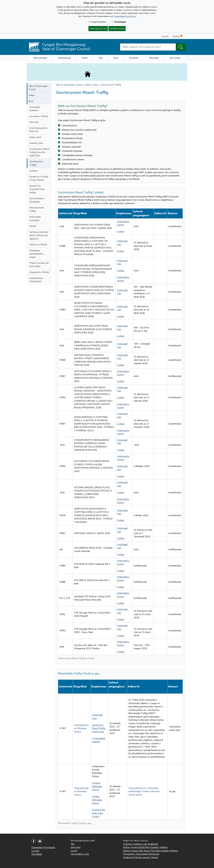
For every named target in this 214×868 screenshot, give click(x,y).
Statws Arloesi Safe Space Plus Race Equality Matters (151, 851)
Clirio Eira (34, 122)
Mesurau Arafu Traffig (37, 209)
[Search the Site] (181, 47)
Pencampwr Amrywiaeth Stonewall (141, 854)
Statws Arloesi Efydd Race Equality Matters (145, 847)
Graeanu (34, 171)
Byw (116, 58)
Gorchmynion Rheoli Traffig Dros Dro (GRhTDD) (39, 152)
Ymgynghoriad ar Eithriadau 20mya (81, 728)
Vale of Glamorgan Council (38, 88)
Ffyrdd (33, 226)
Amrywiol (76, 847)
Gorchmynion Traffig (36, 163)
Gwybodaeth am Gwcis (125, 16)
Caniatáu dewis (117, 29)
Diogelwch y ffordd (39, 272)
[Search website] (148, 47)
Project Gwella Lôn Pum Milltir (39, 265)
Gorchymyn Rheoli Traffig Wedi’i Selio (99, 728)
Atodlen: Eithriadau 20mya (97, 786)
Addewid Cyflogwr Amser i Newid (141, 857)
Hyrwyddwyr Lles (80, 854)
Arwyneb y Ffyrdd (38, 116)
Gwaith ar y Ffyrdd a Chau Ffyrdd (39, 178)
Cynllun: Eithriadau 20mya (97, 800)
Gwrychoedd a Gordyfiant (37, 200)
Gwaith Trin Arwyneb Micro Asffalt (37, 189)
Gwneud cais (64, 58)
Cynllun (121, 231)
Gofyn (85, 58)
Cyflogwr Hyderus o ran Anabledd (140, 844)
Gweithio (134, 58)
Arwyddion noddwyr (35, 109)
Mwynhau (154, 58)
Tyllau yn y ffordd (38, 245)
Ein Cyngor (175, 58)
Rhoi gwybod (40, 58)
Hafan (32, 95)
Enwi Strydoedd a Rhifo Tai (38, 130)
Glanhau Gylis (36, 143)
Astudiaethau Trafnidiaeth (36, 280)
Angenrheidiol (97, 22)
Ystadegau (119, 22)
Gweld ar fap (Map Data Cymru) (99, 813)
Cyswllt (165, 36)
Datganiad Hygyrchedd (43, 847)
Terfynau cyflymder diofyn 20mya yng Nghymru (39, 235)
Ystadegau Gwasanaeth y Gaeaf (37, 254)
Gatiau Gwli (35, 137)
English (177, 36)
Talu (101, 58)
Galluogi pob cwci (98, 29)
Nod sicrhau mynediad (35, 219)
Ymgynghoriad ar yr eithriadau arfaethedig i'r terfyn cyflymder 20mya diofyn (144, 791)
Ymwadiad (37, 854)
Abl (73, 844)
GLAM (74, 851)
